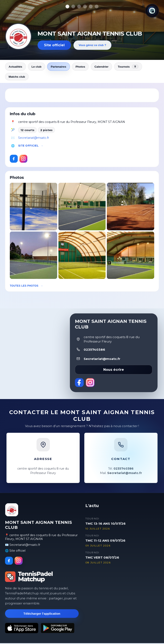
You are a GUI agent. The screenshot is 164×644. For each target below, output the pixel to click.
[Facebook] (14, 160)
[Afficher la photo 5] (91, 6)
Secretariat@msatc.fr (34, 139)
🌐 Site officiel (15, 551)
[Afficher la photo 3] (79, 6)
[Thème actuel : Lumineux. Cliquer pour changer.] (152, 11)
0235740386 (94, 350)
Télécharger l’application (42, 614)
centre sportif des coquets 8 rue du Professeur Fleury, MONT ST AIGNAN (72, 123)
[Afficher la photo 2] (73, 6)
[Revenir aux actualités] (18, 36)
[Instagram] (23, 160)
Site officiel (54, 45)
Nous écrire (114, 371)
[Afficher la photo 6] (97, 6)
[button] (33, 207)
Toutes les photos (24, 287)
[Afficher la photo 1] (67, 6)
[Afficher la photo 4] (85, 6)
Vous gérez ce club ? (92, 45)
